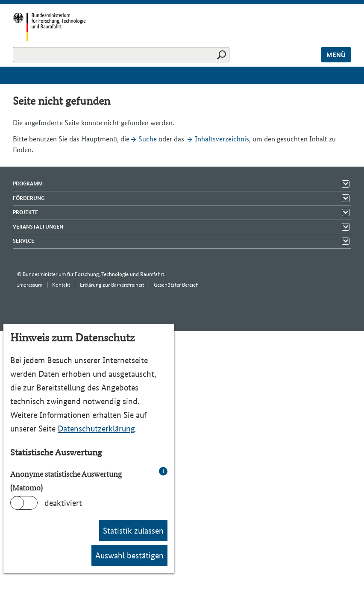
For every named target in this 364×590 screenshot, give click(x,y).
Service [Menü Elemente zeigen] (23, 241)
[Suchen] (121, 55)
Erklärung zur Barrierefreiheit (112, 285)
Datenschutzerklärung (96, 429)
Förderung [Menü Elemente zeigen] (29, 198)
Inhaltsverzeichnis (222, 139)
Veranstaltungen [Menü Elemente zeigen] (38, 227)
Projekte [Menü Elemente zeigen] (25, 212)
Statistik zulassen (133, 531)
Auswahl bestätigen (129, 555)
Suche (148, 139)
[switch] (24, 503)
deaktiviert (63, 503)
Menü (336, 55)
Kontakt (61, 285)
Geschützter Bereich (176, 285)
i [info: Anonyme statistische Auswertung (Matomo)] (163, 471)
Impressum (30, 285)
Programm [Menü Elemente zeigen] (28, 183)
